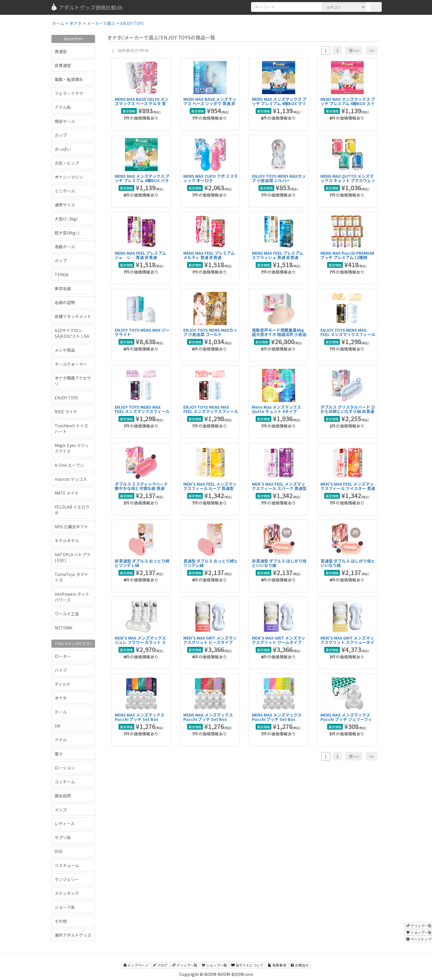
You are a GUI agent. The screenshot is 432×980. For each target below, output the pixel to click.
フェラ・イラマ (69, 93)
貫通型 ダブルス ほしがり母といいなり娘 (348, 563)
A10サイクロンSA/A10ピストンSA (72, 333)
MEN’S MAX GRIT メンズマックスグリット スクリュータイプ (347, 642)
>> (372, 51)
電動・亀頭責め (69, 79)
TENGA (62, 274)
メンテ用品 (65, 350)
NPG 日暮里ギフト (71, 527)
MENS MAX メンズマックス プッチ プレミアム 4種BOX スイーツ (348, 104)
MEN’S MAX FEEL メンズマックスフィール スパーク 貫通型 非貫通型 (279, 488)
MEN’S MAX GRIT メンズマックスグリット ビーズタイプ (210, 640)
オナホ (61, 698)
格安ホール (65, 121)
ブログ (160, 965)
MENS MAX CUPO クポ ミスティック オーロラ (211, 178)
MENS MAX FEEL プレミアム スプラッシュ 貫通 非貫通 (278, 255)
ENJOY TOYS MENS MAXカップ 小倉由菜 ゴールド (210, 332)
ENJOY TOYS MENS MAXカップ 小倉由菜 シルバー (279, 178)
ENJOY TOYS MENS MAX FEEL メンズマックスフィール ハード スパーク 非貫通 (142, 411)
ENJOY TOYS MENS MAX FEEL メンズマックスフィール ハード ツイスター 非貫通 (211, 411)
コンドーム (65, 782)
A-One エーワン (69, 465)
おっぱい (63, 149)
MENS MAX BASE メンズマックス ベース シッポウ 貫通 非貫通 (210, 104)
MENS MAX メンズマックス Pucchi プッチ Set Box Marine (140, 719)
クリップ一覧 (185, 965)
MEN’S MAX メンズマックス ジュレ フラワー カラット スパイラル (140, 642)
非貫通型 (63, 65)
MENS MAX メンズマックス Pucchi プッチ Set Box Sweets (208, 719)
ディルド (63, 684)
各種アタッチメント (73, 316)
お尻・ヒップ (67, 163)
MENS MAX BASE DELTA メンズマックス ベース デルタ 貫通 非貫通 (142, 104)
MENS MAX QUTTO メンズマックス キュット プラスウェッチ (348, 181)
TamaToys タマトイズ (71, 577)
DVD (59, 851)
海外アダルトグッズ (73, 935)
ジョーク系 (65, 907)
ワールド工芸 (67, 614)
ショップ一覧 (214, 965)
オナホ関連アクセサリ (73, 381)
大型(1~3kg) (66, 219)
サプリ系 (63, 837)
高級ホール (65, 247)
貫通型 (61, 51)
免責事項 (277, 965)
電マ (59, 754)
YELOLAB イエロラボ (72, 510)
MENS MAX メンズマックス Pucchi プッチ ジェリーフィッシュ (346, 719)
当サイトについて (247, 965)
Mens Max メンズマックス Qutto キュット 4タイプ (276, 409)
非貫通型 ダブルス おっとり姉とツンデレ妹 (142, 563)
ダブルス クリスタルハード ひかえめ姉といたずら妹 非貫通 (348, 409)
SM (57, 726)
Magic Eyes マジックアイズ (72, 448)
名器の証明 (65, 302)
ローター (63, 656)
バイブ (61, 670)
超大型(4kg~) (67, 233)
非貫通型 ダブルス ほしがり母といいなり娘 (279, 563)
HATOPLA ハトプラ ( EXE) (72, 557)
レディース (64, 823)
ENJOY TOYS (66, 398)
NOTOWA (63, 628)
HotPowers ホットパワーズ (72, 597)
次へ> (354, 51)
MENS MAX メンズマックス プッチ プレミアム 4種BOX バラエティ (142, 181)
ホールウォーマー (71, 364)
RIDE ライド (66, 412)
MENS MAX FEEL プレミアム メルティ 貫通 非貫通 (209, 255)
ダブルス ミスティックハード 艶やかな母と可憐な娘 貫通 (141, 486)
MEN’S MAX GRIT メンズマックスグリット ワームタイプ (279, 640)
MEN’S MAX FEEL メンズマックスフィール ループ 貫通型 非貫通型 (210, 488)
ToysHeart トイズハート (71, 428)
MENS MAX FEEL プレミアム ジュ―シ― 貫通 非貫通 (140, 255)
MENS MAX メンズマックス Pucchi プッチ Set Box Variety (277, 719)
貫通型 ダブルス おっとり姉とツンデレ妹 (211, 563)
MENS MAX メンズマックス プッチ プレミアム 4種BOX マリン (279, 104)
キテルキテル (67, 541)
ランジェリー (67, 879)
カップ (61, 135)
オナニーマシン (69, 177)
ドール (61, 712)
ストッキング (67, 893)
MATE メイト (67, 493)
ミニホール (65, 191)
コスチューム (67, 865)
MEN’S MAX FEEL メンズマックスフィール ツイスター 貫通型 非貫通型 (348, 488)
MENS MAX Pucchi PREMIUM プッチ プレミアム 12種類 (347, 255)
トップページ (136, 965)
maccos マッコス (71, 479)
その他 (61, 921)
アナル (61, 740)
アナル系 (63, 107)
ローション (65, 768)
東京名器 (63, 288)
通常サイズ (65, 205)
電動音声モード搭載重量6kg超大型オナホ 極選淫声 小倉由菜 (279, 334)
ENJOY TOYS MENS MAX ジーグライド (142, 332)
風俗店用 (63, 796)
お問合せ (300, 965)
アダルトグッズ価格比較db (87, 7)
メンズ (61, 810)
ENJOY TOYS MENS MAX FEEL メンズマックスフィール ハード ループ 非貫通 (348, 334)
